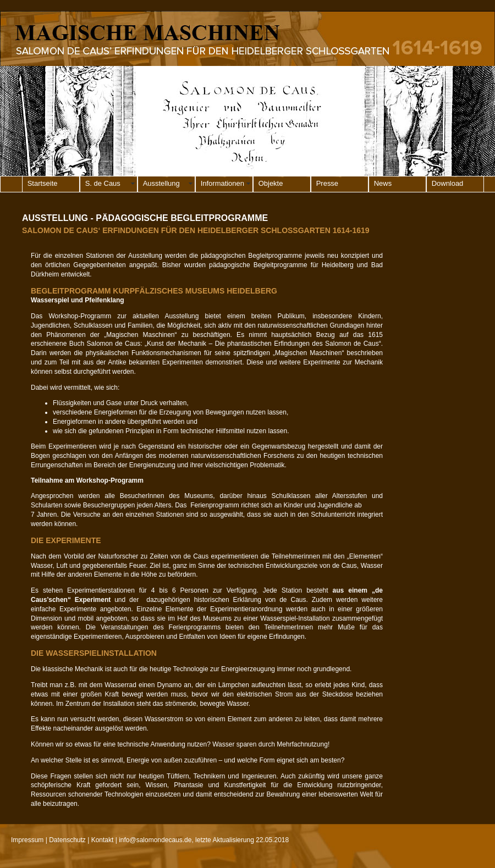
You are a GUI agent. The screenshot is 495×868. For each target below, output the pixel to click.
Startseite (43, 183)
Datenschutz (67, 840)
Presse (327, 183)
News (383, 183)
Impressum (27, 840)
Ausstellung (161, 183)
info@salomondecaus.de (155, 840)
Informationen (222, 183)
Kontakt (103, 840)
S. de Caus (103, 183)
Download (448, 183)
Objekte (271, 183)
